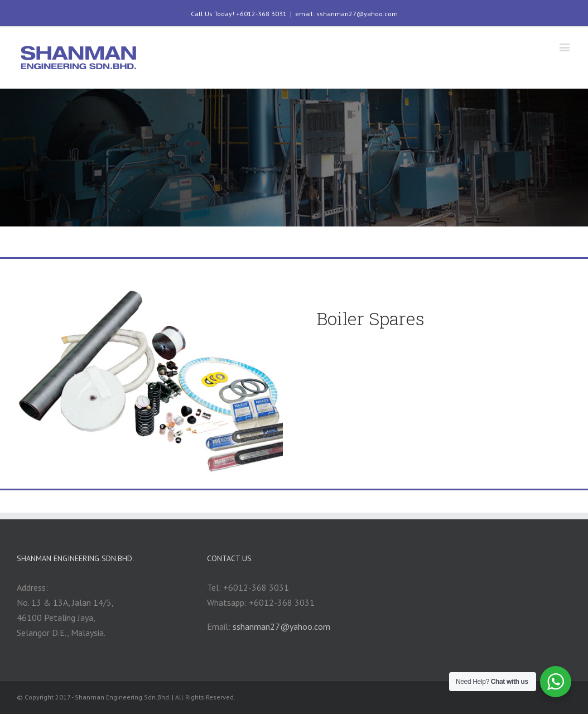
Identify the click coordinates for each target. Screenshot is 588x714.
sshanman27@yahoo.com (281, 626)
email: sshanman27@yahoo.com (346, 14)
